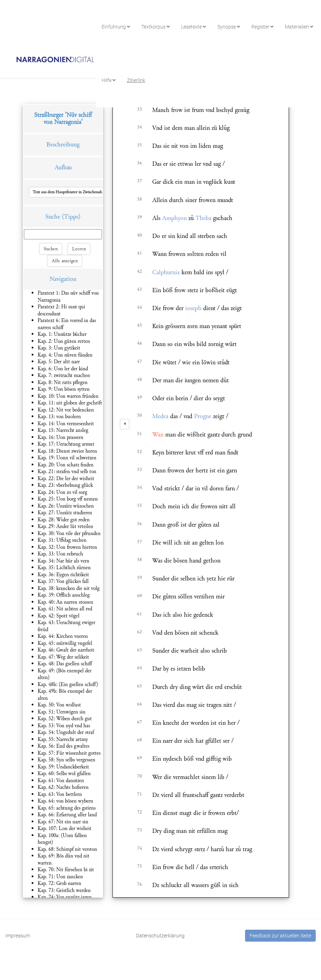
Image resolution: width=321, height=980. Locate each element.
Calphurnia (166, 272)
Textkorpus (156, 27)
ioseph (193, 308)
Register (262, 27)
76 (140, 884)
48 (140, 379)
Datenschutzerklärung (160, 936)
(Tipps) (71, 217)
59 (140, 578)
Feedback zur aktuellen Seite (280, 936)
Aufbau (63, 167)
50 (140, 415)
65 (140, 686)
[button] (78, 192)
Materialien (299, 27)
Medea (160, 416)
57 (140, 542)
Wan (158, 435)
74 (140, 848)
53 (140, 470)
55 (140, 505)
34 (140, 127)
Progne (203, 416)
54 (140, 488)
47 (140, 362)
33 (140, 109)
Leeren (79, 249)
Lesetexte (194, 27)
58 (140, 560)
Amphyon (174, 218)
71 (140, 794)
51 (140, 434)
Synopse (229, 27)
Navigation (63, 279)
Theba (203, 218)
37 (140, 181)
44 (140, 307)
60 (140, 596)
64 (140, 668)
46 (140, 343)
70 (140, 776)
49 (140, 397)
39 (140, 217)
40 (140, 235)
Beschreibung (63, 145)
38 (140, 199)
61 (140, 614)
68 (140, 740)
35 (140, 145)
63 (140, 650)
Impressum (18, 936)
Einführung (116, 27)
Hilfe (109, 80)
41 (140, 253)
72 (140, 812)
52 (140, 452)
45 (140, 325)
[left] (125, 424)
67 (140, 722)
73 (140, 830)
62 (140, 632)
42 (140, 271)
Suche (53, 217)
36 (140, 163)
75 (140, 866)
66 (140, 704)
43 (140, 289)
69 (140, 758)
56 (140, 524)
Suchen (51, 249)
